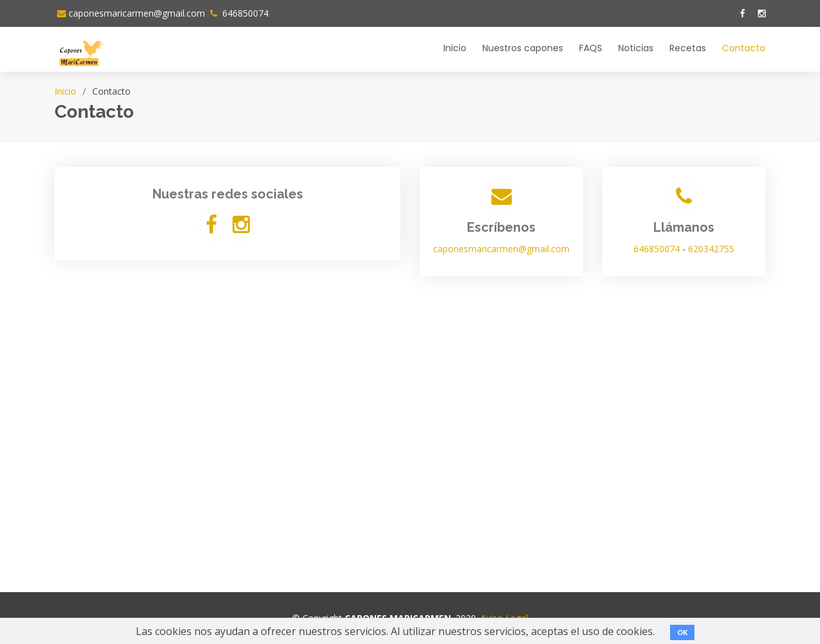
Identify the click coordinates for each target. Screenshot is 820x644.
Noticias (636, 48)
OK (682, 632)
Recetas (688, 48)
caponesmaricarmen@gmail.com (137, 13)
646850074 (244, 13)
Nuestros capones (523, 48)
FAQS (591, 48)
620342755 (711, 249)
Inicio (455, 48)
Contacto (744, 48)
